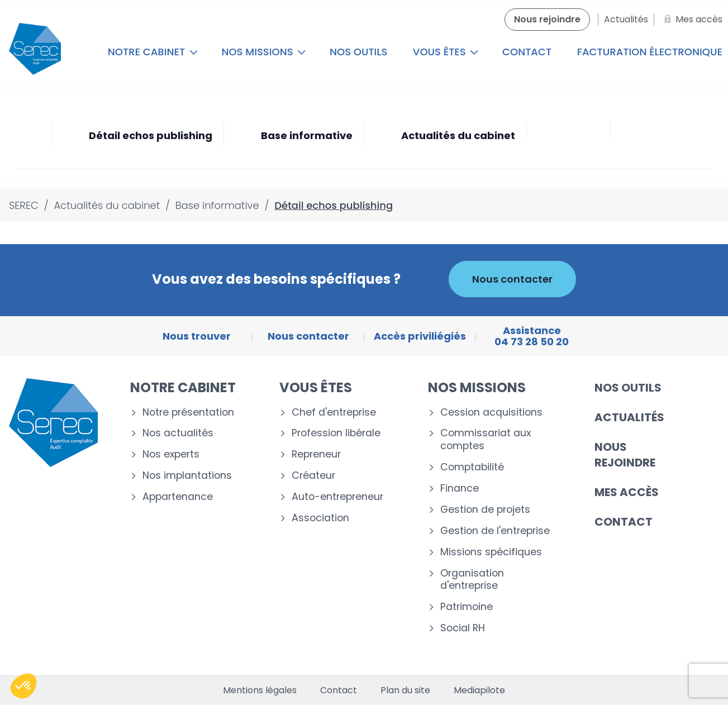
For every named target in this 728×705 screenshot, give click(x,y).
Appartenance (178, 497)
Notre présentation (188, 413)
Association (320, 518)
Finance (460, 489)
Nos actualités (178, 433)
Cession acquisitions (491, 413)
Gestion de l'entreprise (495, 531)
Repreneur (316, 454)
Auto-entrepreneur (337, 497)
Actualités (629, 417)
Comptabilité (472, 467)
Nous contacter (512, 279)
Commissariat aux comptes (486, 440)
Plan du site (405, 690)
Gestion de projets (485, 510)
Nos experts (171, 454)
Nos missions (263, 52)
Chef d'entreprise (334, 413)
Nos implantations (187, 476)
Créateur (313, 476)
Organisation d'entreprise (472, 580)
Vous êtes (446, 52)
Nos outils (358, 52)
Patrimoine (467, 607)
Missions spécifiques (491, 552)
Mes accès (627, 492)
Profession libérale (336, 433)
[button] (23, 686)
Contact (527, 52)
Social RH (463, 628)
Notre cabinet (153, 52)
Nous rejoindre (625, 455)
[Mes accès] (691, 20)
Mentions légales (260, 690)
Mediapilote (479, 690)
